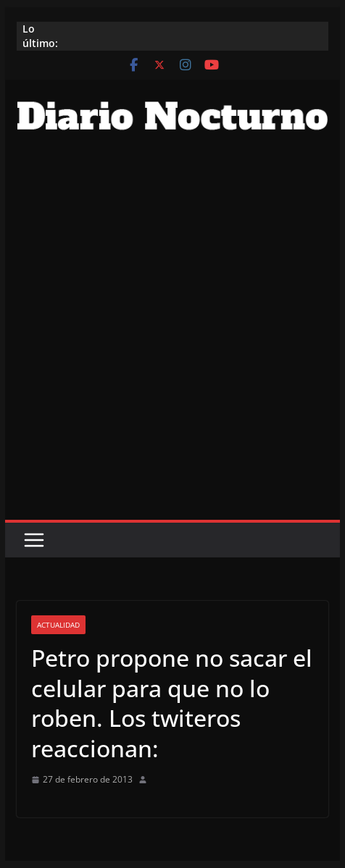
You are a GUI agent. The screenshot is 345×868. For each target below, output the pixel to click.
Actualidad (58, 625)
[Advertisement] (172, 340)
